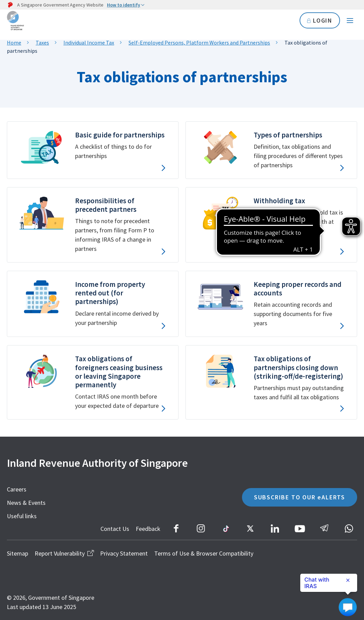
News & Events (26, 503)
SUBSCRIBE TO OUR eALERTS (300, 497)
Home (14, 42)
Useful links (22, 516)
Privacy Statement (124, 553)
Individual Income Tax (89, 42)
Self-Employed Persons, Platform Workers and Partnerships (199, 42)
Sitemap (17, 553)
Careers (17, 489)
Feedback (148, 529)
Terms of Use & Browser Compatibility (204, 553)
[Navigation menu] (350, 21)
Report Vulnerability (64, 553)
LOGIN (320, 20)
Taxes (42, 42)
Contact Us (115, 529)
